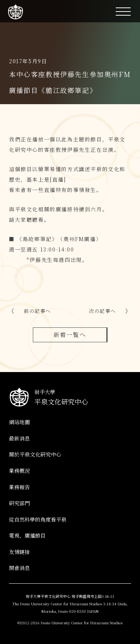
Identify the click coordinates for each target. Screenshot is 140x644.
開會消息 (19, 568)
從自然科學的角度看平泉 (38, 519)
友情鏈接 (19, 552)
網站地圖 (19, 422)
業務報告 (19, 487)
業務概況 (19, 471)
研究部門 (19, 503)
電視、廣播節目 (27, 535)
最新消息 (19, 438)
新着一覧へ (70, 335)
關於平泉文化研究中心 (35, 454)
